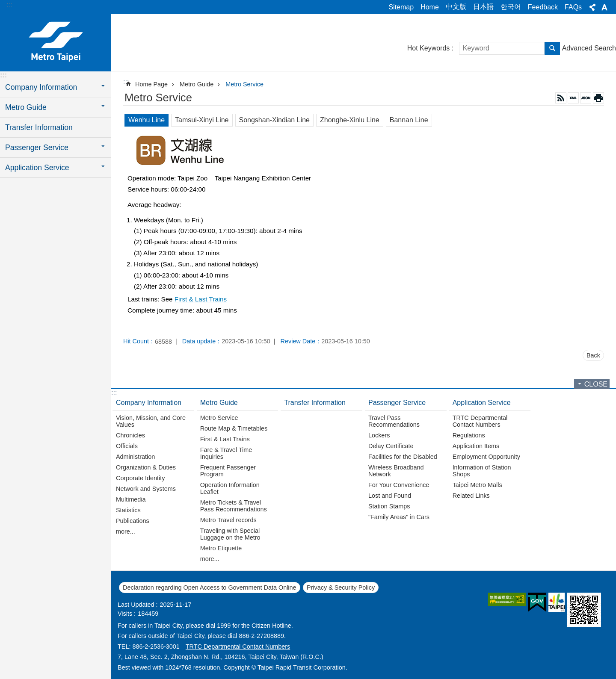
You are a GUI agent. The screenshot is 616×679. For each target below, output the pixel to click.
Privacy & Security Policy (341, 587)
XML (573, 98)
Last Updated (136, 605)
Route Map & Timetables (234, 428)
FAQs (573, 7)
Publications (133, 521)
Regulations (469, 435)
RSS (561, 98)
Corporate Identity (140, 478)
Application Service (482, 403)
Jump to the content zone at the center (4, 4)
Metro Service (244, 84)
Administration (135, 457)
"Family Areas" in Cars (399, 517)
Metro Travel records (228, 520)
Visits (125, 614)
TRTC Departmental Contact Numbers (480, 421)
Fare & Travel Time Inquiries (226, 453)
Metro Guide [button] (26, 107)
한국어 (511, 7)
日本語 (483, 7)
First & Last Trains (201, 299)
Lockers (379, 435)
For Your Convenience (399, 485)
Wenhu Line (147, 120)
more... (126, 531)
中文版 (456, 7)
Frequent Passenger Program (228, 471)
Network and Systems (146, 489)
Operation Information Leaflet (230, 488)
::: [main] (126, 82)
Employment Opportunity (486, 457)
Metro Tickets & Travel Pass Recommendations (234, 506)
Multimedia (131, 499)
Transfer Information (39, 127)
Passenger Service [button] (37, 148)
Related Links (471, 496)
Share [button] (592, 7)
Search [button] (552, 48)
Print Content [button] (598, 98)
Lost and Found (390, 496)
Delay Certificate (391, 446)
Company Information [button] (41, 87)
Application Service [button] (37, 168)
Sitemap (401, 7)
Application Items (476, 446)
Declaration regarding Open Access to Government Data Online (210, 587)
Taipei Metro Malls (477, 485)
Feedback (543, 7)
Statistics (128, 510)
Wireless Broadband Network (396, 471)
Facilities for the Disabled (403, 457)
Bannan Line (409, 120)
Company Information (149, 403)
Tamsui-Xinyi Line (202, 120)
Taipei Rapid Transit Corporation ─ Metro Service (56, 41)
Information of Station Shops (482, 471)
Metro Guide (197, 84)
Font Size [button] (604, 7)
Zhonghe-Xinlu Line (350, 120)
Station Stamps (389, 506)
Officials (127, 446)
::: (9, 5)
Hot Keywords (429, 48)
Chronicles (130, 435)
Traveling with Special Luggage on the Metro (230, 534)
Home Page (151, 84)
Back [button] (593, 355)
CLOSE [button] (596, 384)
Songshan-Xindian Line (274, 120)
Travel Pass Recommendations (394, 421)
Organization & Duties (146, 467)
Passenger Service (397, 403)
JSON (586, 98)
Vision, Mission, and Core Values (151, 421)
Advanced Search (589, 48)
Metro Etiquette (221, 548)
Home (430, 7)
